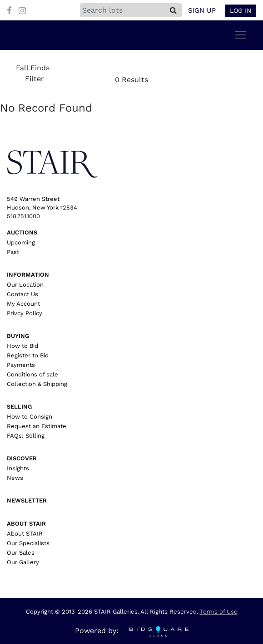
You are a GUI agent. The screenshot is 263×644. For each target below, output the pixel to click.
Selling (19, 407)
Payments (21, 365)
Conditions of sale (32, 374)
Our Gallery (23, 562)
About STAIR (25, 534)
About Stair (26, 524)
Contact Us (22, 294)
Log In (241, 10)
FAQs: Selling (26, 436)
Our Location (25, 285)
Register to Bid (28, 355)
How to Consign (30, 417)
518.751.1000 (23, 216)
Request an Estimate (37, 426)
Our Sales (21, 553)
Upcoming (21, 242)
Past (13, 252)
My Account (23, 304)
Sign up (202, 10)
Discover (22, 458)
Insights (18, 468)
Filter (34, 79)
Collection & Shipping (37, 384)
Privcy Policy (25, 313)
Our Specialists (28, 543)
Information (28, 275)
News (15, 478)
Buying (18, 336)
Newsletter (27, 500)
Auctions (22, 232)
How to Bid (22, 346)
